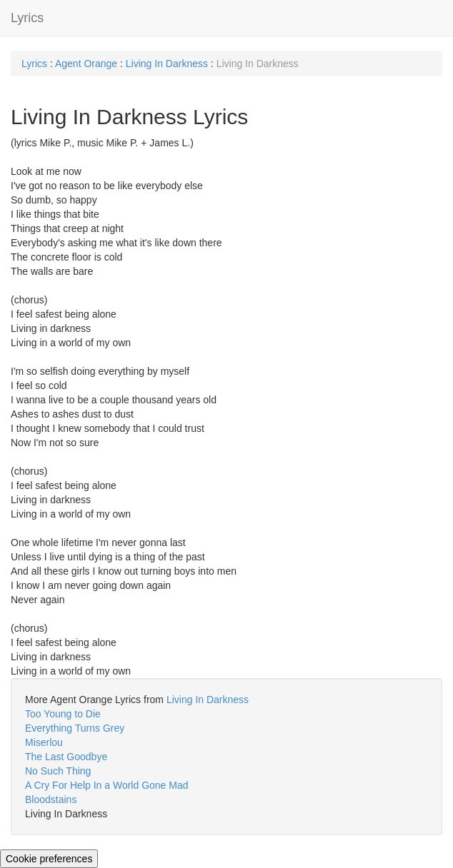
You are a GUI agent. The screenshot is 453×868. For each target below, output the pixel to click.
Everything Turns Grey (75, 728)
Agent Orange (88, 64)
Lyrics (27, 18)
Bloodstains (51, 799)
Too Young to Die (63, 714)
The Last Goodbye (66, 757)
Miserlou (44, 742)
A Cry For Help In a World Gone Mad (107, 785)
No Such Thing (58, 771)
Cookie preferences (49, 859)
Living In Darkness (167, 64)
